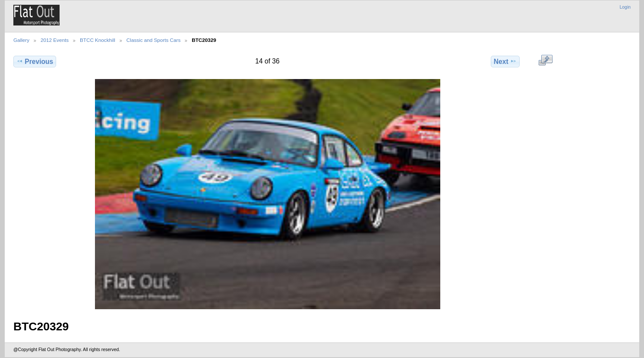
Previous (35, 61)
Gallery (21, 40)
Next (505, 61)
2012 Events (55, 40)
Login (625, 7)
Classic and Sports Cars (153, 40)
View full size (545, 60)
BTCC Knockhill (98, 40)
